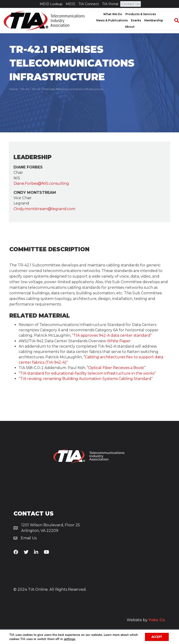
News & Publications (112, 20)
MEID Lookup (51, 4)
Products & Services (141, 14)
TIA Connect (89, 4)
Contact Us (131, 4)
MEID (71, 4)
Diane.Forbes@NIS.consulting (41, 183)
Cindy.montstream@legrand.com (44, 209)
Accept (156, 637)
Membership (154, 20)
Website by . (146, 620)
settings (79, 639)
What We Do (113, 14)
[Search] (174, 20)
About (130, 27)
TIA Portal (110, 4)
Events (136, 20)
